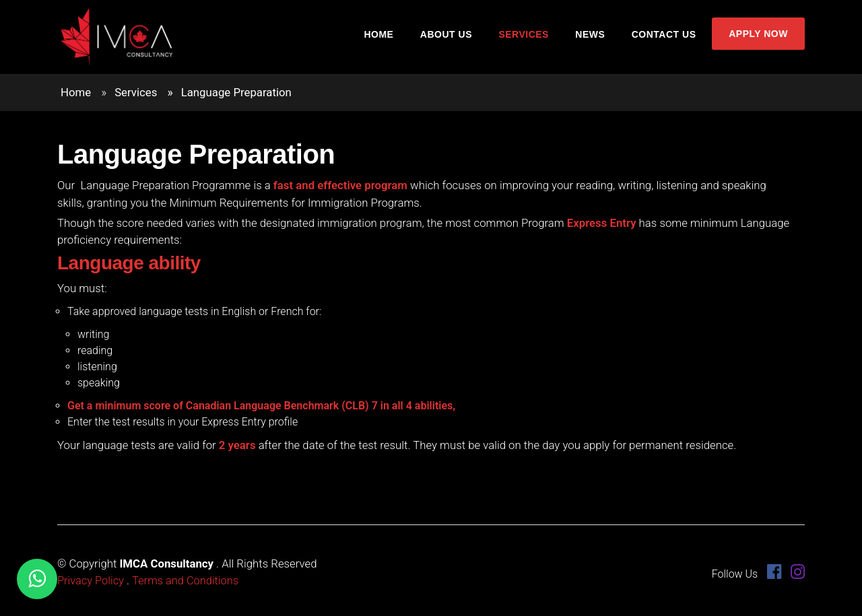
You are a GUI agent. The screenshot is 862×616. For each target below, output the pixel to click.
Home (387, 38)
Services (528, 38)
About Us (452, 38)
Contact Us (663, 38)
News (592, 38)
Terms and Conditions (188, 580)
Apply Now (757, 38)
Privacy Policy (91, 580)
